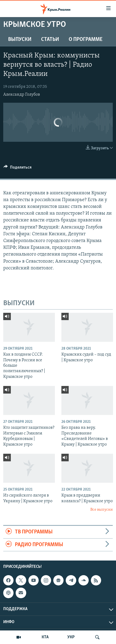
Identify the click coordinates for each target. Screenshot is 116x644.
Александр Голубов (22, 95)
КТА (45, 637)
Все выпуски (102, 510)
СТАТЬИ (50, 40)
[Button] (18, 169)
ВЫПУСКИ (20, 40)
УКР (71, 637)
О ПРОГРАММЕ (86, 40)
